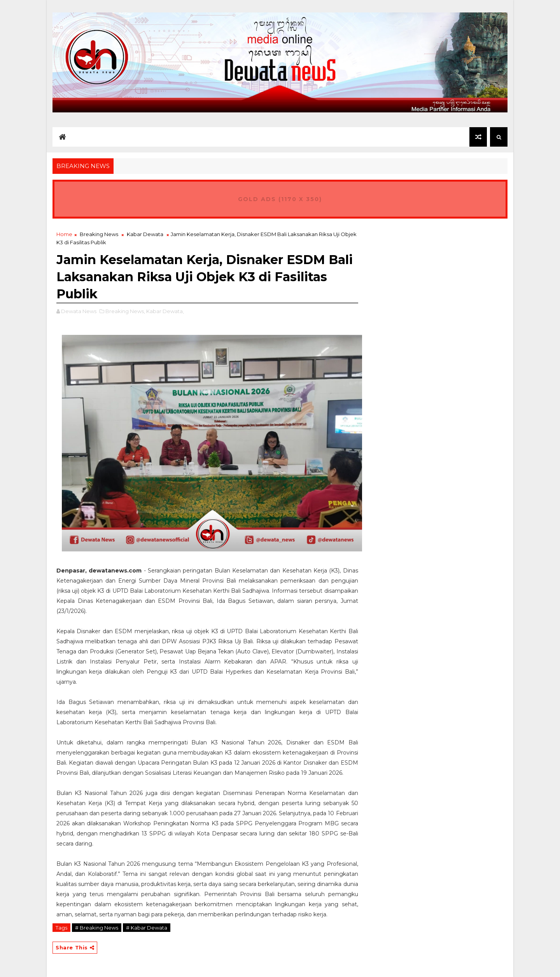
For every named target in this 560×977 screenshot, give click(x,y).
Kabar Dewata (145, 234)
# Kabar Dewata (147, 928)
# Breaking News (97, 928)
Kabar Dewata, (165, 311)
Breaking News (99, 234)
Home (64, 234)
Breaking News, (125, 311)
